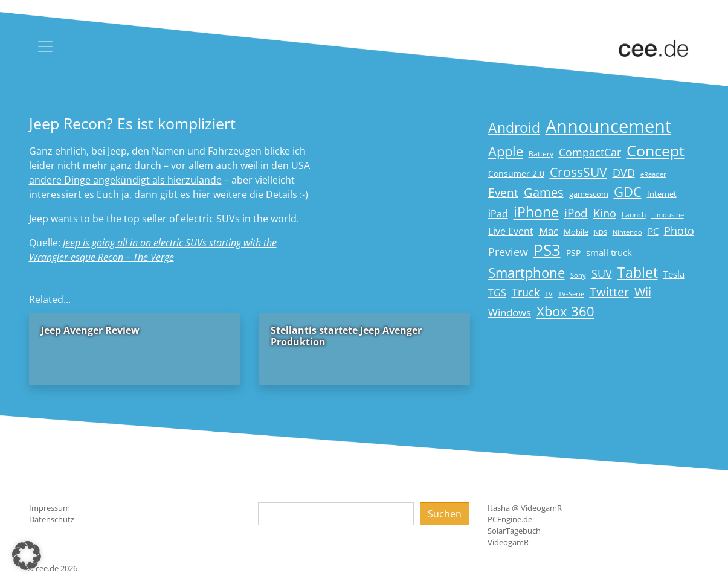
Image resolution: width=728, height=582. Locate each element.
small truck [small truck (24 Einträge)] (609, 253)
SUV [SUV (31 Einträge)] (602, 273)
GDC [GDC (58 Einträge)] (628, 192)
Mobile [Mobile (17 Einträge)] (576, 232)
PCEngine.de (510, 519)
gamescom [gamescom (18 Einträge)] (589, 194)
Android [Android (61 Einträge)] (514, 128)
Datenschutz (52, 519)
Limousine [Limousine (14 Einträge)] (668, 215)
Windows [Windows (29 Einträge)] (510, 312)
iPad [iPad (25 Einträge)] (498, 214)
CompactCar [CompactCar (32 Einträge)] (590, 152)
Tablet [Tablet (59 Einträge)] (638, 273)
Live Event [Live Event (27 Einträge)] (511, 231)
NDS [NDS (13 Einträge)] (601, 232)
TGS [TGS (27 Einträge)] (497, 293)
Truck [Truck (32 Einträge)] (526, 292)
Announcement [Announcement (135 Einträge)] (608, 126)
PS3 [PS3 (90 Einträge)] (547, 250)
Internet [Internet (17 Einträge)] (662, 194)
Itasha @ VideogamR (525, 508)
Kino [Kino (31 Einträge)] (605, 213)
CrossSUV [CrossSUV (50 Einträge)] (578, 172)
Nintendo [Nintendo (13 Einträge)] (627, 232)
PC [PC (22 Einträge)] (653, 231)
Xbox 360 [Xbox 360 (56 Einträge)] (565, 311)
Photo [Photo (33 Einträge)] (679, 231)
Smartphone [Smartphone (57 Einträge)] (527, 273)
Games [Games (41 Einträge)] (544, 192)
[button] (27, 555)
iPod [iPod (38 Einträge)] (576, 213)
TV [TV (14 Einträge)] (549, 294)
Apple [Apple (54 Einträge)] (506, 151)
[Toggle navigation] (45, 46)
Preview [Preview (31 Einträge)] (508, 252)
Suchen (445, 514)
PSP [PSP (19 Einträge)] (573, 253)
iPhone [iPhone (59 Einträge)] (536, 212)
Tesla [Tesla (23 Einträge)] (674, 274)
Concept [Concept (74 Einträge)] (656, 151)
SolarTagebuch (514, 531)
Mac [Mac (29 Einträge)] (549, 231)
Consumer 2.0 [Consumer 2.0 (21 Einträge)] (516, 174)
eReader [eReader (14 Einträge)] (653, 174)
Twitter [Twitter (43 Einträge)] (609, 292)
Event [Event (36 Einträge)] (503, 192)
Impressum (50, 508)
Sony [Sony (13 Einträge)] (578, 275)
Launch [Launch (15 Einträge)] (634, 215)
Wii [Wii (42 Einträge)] (643, 292)
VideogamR (508, 542)
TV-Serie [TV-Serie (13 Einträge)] (571, 294)
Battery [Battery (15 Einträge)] (541, 154)
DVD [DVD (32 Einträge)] (624, 173)
